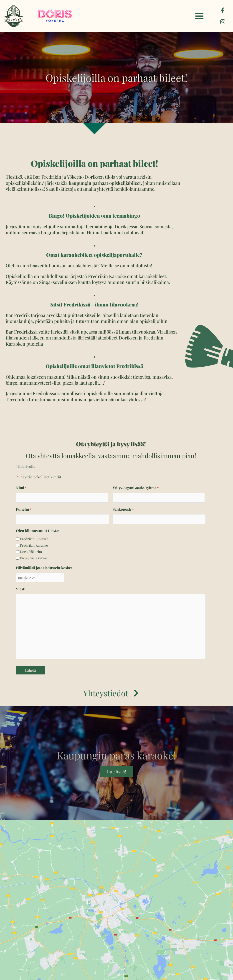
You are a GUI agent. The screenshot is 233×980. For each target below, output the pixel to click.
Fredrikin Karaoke (34, 545)
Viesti (21, 589)
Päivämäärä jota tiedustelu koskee (44, 568)
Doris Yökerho (31, 552)
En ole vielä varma (34, 558)
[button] (199, 16)
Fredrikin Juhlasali (34, 539)
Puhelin (24, 509)
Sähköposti (123, 509)
